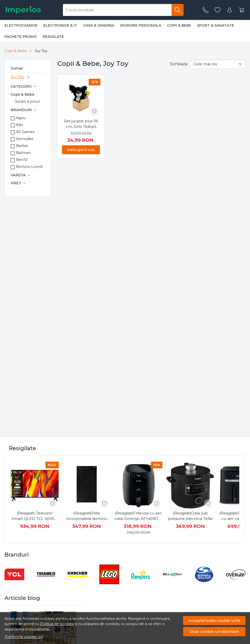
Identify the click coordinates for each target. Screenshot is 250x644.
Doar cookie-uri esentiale (214, 631)
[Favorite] (218, 10)
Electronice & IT (60, 25)
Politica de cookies (57, 624)
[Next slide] (234, 500)
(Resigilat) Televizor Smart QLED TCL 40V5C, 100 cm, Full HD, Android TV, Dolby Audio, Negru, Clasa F (35, 516)
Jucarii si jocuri (27, 101)
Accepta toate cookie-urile (214, 620)
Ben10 (22, 160)
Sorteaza (179, 64)
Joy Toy (18, 77)
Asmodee (25, 139)
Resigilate (53, 37)
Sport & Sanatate (216, 25)
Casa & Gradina (99, 25)
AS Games (25, 132)
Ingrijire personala (141, 25)
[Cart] (242, 10)
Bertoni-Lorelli (29, 167)
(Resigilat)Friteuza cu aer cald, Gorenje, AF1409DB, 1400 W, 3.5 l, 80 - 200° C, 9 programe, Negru (138, 516)
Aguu (21, 118)
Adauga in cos (81, 150)
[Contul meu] (230, 10)
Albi (19, 125)
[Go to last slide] (9, 574)
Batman (23, 153)
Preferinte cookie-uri (24, 637)
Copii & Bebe (179, 25)
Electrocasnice (21, 25)
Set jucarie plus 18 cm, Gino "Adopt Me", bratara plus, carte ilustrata (81, 124)
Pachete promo (21, 37)
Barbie (22, 146)
